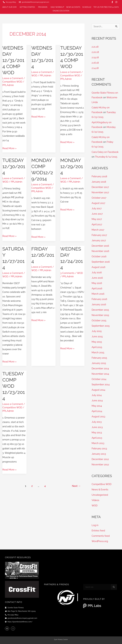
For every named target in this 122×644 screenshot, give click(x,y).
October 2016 (99, 256)
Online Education (62, 11)
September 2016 (101, 262)
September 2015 (101, 326)
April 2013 (97, 438)
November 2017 (100, 192)
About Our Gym (10, 7)
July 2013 (97, 422)
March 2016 (98, 294)
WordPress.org (100, 541)
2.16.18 (95, 63)
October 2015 (99, 320)
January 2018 (99, 182)
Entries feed (98, 531)
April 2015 (97, 347)
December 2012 (100, 459)
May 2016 (97, 283)
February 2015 (99, 358)
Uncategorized (100, 495)
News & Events (73, 7)
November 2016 (100, 251)
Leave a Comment (13, 78)
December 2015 (100, 310)
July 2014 (97, 395)
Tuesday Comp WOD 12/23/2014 (14, 386)
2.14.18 (95, 68)
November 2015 (100, 315)
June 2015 (97, 336)
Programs (43, 7)
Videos (95, 500)
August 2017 (98, 203)
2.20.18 (95, 52)
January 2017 (99, 240)
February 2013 (99, 448)
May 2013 (97, 432)
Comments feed (101, 536)
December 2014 (100, 368)
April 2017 (97, 224)
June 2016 (97, 278)
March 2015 (98, 352)
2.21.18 (95, 47)
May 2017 (97, 219)
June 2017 (97, 214)
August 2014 (98, 390)
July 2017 (97, 208)
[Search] (114, 587)
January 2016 (99, 304)
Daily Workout (57, 7)
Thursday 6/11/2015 (106, 157)
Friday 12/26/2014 (43, 255)
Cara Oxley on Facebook (105, 152)
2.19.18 (95, 57)
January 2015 (99, 363)
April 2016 (97, 288)
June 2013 (97, 427)
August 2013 (98, 416)
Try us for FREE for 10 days (106, 7)
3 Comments (67, 273)
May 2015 (97, 342)
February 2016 (99, 299)
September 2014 (101, 384)
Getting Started (28, 7)
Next (76, 486)
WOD (34, 76)
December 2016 (100, 246)
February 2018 (99, 176)
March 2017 (98, 230)
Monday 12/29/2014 (72, 166)
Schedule (87, 7)
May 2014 (97, 406)
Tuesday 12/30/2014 (14, 166)
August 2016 (98, 267)
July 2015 (97, 331)
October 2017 (99, 198)
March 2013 (98, 443)
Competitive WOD (12, 82)
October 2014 (99, 379)
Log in (95, 525)
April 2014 (97, 411)
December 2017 (100, 187)
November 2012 (100, 465)
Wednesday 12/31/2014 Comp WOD (13, 60)
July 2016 (97, 272)
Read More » (9, 148)
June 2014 (97, 400)
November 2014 (100, 374)
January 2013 (99, 454)
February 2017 (99, 235)
